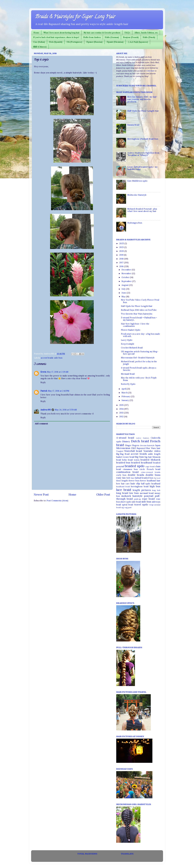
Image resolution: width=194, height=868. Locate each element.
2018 (122, 259)
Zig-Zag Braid (123, 454)
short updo (126, 502)
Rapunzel (141, 448)
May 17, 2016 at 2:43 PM (59, 391)
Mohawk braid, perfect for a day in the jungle (139, 363)
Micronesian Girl (126, 448)
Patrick (44, 391)
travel (138, 505)
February (126, 396)
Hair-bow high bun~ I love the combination (135, 325)
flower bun (134, 481)
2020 (122, 251)
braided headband (142, 463)
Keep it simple (128, 344)
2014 (122, 409)
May (124, 297)
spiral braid (128, 505)
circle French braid (150, 469)
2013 (122, 413)
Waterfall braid (133, 451)
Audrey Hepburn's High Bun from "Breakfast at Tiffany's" (143, 154)
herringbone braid (140, 487)
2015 (122, 405)
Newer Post (41, 495)
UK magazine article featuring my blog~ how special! (140, 353)
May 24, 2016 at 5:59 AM (66, 410)
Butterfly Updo (128, 384)
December (127, 270)
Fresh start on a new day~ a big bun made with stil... (141, 335)
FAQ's (127, 33)
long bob (156, 490)
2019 (122, 255)
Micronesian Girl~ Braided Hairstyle (138, 358)
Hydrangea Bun (135, 223)
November (127, 274)
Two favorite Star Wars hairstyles (137, 314)
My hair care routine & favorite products (102, 33)
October (126, 277)
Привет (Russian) (94, 42)
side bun (58, 358)
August (125, 285)
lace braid (124, 490)
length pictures (142, 490)
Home (36, 33)
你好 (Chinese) (40, 47)
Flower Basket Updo (131, 330)
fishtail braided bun (144, 478)
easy (119, 478)
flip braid (157, 478)
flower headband (148, 481)
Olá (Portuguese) (74, 42)
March (125, 393)
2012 (122, 417)
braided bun (123, 463)
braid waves (134, 460)
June (124, 293)
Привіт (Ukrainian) (115, 42)
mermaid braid (147, 493)
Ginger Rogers (132, 445)
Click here (150, 71)
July (124, 289)
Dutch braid (140, 441)
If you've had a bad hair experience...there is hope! (56, 37)
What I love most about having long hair (61, 33)
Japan (158, 445)
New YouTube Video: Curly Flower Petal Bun (140, 301)
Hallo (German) (112, 37)
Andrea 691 (46, 410)
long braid (122, 493)
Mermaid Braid (128, 374)
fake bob (126, 478)
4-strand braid (125, 438)
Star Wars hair (153, 448)
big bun (139, 457)
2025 (122, 243)
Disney (126, 441)
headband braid (123, 487)
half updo (146, 484)
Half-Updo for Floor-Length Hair (143, 111)
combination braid (127, 472)
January (126, 400)
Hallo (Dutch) (149, 37)
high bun (155, 486)
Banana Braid (133, 125)
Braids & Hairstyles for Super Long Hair (75, 17)
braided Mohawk (150, 460)
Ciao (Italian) (39, 42)
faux (132, 478)
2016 (122, 266)
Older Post (103, 495)
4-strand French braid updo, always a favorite (139, 369)
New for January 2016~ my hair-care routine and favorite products (142, 99)
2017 (122, 263)
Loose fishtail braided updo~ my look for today (142, 168)
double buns (153, 475)
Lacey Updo (127, 340)
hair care (125, 484)
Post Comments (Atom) (57, 501)
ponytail (149, 496)
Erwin (43, 372)
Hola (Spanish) (56, 42)
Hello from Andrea (92, 37)
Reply (43, 382)
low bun (134, 493)
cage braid (150, 467)
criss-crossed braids (151, 472)
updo (145, 505)
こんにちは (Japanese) (138, 42)
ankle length (154, 454)
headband (156, 484)
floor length (122, 481)
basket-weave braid (125, 457)
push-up (138, 499)
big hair (148, 457)
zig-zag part (126, 508)
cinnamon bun (130, 469)
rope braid (148, 499)
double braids (136, 475)
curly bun (121, 475)
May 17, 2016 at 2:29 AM (58, 372)
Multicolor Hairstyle (137, 195)
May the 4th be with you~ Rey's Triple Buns (139, 379)
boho (124, 460)
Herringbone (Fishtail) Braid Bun (143, 139)
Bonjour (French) (131, 37)
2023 (122, 247)
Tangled (120, 451)
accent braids (47, 358)
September (127, 281)
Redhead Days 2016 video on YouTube (139, 310)
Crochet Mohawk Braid (132, 348)
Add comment (41, 424)
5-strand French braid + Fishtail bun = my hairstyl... (139, 319)
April (124, 389)
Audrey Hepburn (143, 438)
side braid (136, 502)
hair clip (135, 484)
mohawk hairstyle (132, 496)
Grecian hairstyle (147, 445)
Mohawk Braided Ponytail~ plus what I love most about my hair (142, 210)
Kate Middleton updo (137, 181)
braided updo (135, 466)
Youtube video (152, 451)
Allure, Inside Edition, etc (146, 33)
